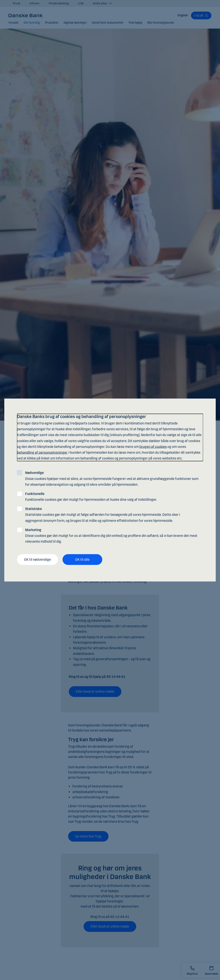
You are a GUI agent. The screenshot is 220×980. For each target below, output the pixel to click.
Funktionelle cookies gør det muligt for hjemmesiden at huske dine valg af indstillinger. (91, 496)
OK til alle (82, 560)
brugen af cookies (153, 446)
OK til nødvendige (37, 560)
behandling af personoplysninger (42, 452)
